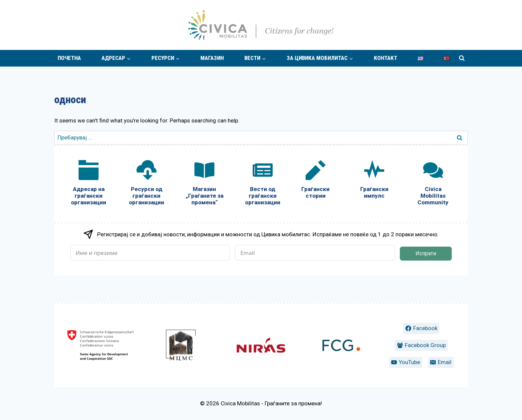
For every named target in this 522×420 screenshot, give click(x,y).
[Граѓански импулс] (374, 181)
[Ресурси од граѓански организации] (146, 184)
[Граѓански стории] (316, 181)
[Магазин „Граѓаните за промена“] (204, 184)
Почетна (69, 58)
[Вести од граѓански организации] (262, 184)
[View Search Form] (462, 58)
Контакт (386, 58)
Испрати (426, 253)
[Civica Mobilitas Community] (433, 184)
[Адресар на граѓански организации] (89, 184)
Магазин (212, 58)
